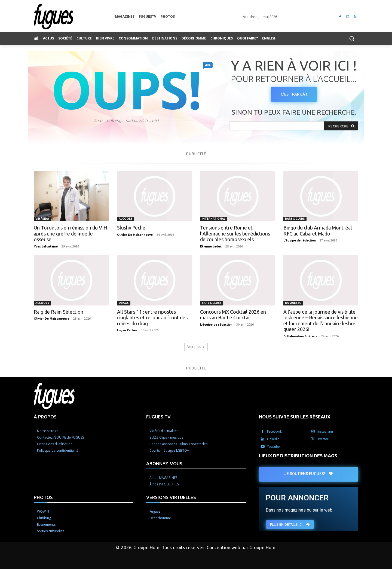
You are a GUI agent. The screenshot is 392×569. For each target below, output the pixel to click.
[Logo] (74, 17)
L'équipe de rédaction (300, 240)
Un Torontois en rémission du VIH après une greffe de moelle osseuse (70, 233)
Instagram (325, 431)
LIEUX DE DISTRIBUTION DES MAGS (298, 456)
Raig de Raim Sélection (59, 312)
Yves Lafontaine (46, 246)
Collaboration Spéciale (300, 336)
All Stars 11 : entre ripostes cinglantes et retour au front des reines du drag (152, 318)
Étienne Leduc (211, 246)
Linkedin (273, 439)
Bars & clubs (295, 219)
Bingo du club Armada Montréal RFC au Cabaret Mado (318, 231)
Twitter (323, 439)
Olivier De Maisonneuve (135, 235)
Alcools (126, 219)
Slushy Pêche (131, 228)
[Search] (341, 126)
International (214, 219)
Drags (124, 303)
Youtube (273, 447)
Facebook (274, 431)
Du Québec (293, 303)
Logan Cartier (127, 330)
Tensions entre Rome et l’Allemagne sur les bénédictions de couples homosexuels (235, 233)
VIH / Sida (42, 219)
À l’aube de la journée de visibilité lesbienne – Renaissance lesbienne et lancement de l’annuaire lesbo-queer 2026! (321, 321)
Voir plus (196, 347)
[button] (352, 38)
